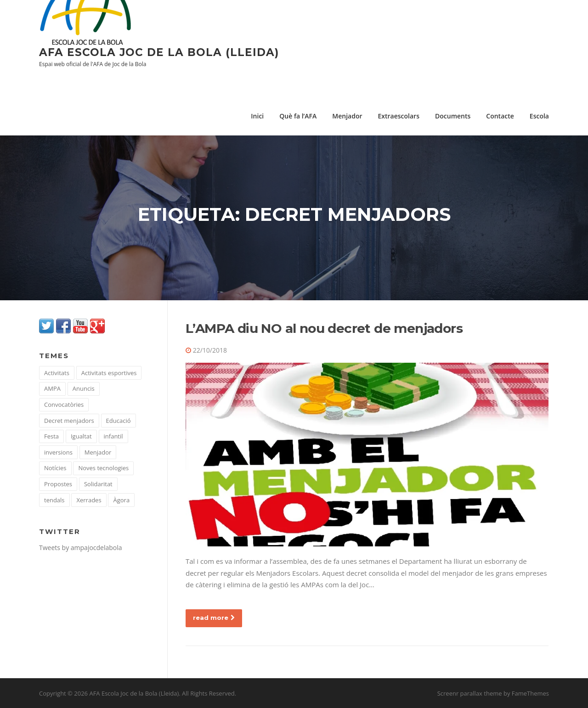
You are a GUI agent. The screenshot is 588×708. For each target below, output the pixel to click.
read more (214, 618)
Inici (257, 116)
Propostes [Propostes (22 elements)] (58, 484)
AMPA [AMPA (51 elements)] (52, 388)
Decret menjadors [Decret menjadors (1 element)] (69, 421)
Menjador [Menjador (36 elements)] (98, 452)
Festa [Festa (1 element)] (51, 436)
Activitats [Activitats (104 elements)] (57, 373)
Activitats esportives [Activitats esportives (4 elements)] (109, 373)
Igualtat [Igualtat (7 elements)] (81, 436)
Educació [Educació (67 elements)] (119, 421)
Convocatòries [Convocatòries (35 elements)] (64, 405)
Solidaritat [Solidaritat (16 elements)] (98, 484)
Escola (539, 116)
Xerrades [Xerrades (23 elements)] (89, 500)
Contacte (500, 116)
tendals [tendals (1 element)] (54, 500)
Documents (453, 116)
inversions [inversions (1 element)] (58, 452)
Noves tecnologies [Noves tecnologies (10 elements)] (103, 468)
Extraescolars (399, 116)
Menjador (347, 116)
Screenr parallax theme (470, 693)
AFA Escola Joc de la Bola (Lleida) (159, 52)
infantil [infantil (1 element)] (113, 436)
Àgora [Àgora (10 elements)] (121, 500)
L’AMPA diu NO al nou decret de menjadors (324, 328)
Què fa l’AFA (298, 116)
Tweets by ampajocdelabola (81, 548)
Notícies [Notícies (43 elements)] (55, 468)
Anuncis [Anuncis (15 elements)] (84, 388)
